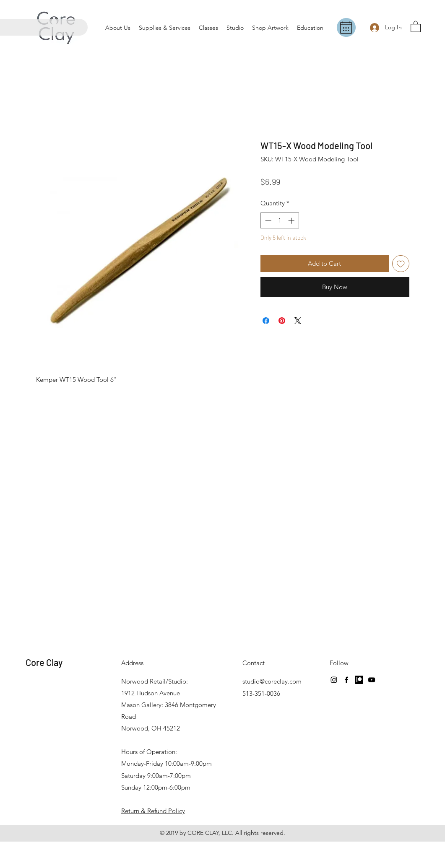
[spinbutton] (280, 221)
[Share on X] (298, 321)
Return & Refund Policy (153, 811)
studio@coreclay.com (272, 681)
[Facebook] (346, 680)
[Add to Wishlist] (401, 264)
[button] (416, 26)
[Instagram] (334, 680)
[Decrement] (267, 221)
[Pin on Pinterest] (282, 321)
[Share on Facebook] (266, 321)
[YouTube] (372, 680)
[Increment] (292, 221)
